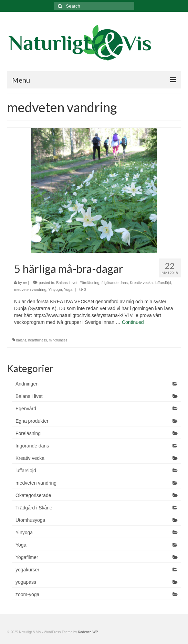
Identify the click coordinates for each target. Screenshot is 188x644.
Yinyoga (55, 289)
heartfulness (38, 340)
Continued (133, 322)
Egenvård (26, 409)
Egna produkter (32, 421)
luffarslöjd (163, 283)
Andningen (27, 384)
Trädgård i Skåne (34, 508)
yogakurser (27, 570)
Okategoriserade (33, 495)
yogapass (26, 582)
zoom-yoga (27, 594)
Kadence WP (88, 632)
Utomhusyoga (30, 520)
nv (25, 283)
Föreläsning (89, 283)
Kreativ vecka (141, 283)
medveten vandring (30, 289)
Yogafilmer (27, 557)
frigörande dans (115, 283)
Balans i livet (67, 283)
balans (21, 340)
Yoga (68, 289)
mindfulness (58, 340)
